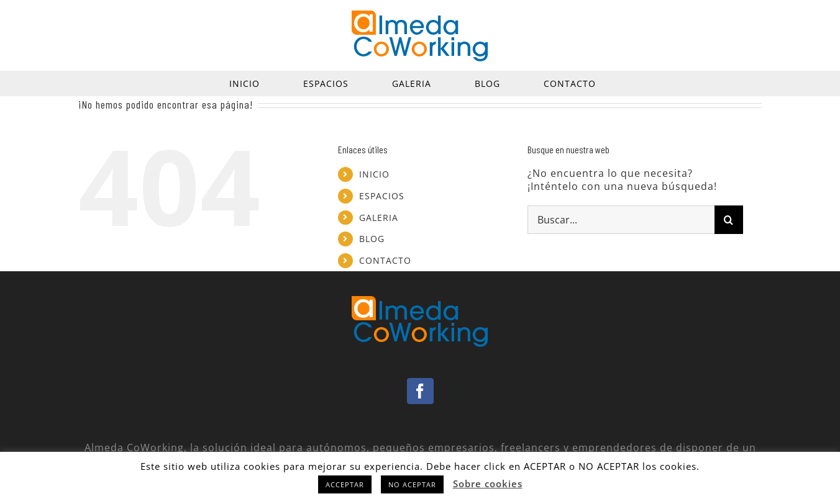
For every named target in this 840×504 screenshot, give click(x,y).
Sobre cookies (488, 484)
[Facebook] (420, 391)
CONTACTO (385, 260)
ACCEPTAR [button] (345, 484)
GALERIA (379, 218)
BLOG (372, 239)
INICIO (374, 174)
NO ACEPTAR (412, 484)
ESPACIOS (382, 196)
